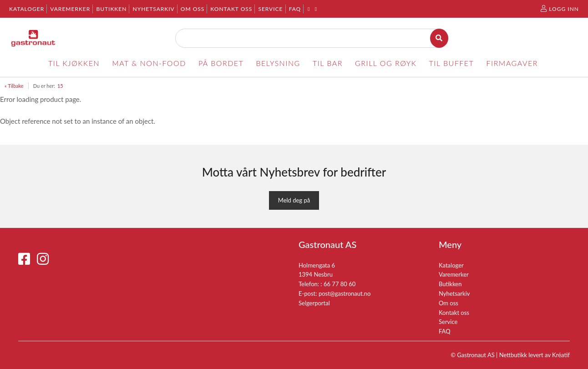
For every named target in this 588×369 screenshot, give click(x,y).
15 (60, 86)
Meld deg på (294, 200)
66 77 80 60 (340, 284)
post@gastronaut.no (345, 293)
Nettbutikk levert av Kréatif (535, 355)
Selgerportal (314, 303)
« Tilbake (14, 86)
